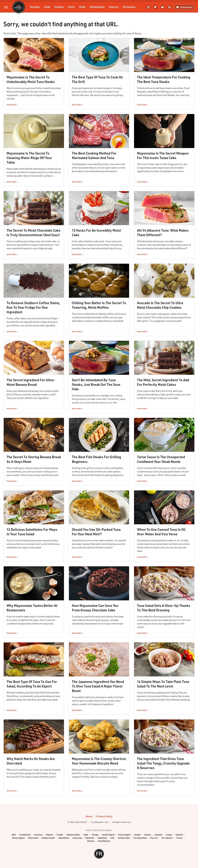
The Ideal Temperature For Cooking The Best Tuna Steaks (164, 79)
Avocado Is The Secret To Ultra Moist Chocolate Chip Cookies (160, 305)
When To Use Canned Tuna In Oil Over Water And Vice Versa (161, 532)
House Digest (124, 835)
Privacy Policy (104, 816)
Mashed (179, 835)
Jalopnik (158, 835)
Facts (71, 7)
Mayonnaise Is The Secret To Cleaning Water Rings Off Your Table (29, 158)
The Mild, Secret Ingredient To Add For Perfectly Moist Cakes (163, 382)
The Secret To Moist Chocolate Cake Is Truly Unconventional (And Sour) (34, 233)
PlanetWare (64, 838)
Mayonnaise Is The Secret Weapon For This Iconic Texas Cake (163, 155)
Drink (82, 7)
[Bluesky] (162, 7)
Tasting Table (124, 838)
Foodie (60, 835)
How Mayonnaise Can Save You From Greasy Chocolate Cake (95, 608)
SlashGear (102, 838)
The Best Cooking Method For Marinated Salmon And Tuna (94, 155)
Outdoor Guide (48, 838)
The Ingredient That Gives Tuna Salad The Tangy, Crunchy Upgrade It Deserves (163, 763)
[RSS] (169, 7)
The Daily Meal (140, 838)
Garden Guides (73, 835)
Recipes (35, 7)
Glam (86, 835)
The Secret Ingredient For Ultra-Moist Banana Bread (31, 382)
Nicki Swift (33, 838)
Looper (169, 835)
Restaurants (97, 7)
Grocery (114, 7)
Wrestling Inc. (104, 841)
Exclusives (129, 7)
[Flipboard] (155, 7)
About (89, 816)
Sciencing (77, 838)
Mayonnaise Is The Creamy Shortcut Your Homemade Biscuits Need (99, 761)
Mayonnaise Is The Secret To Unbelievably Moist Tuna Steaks (31, 79)
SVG (112, 838)
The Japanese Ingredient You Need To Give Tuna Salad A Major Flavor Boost (98, 686)
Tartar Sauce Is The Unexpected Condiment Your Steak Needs (161, 459)
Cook (47, 7)
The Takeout (167, 838)
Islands (148, 835)
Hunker (137, 835)
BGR (14, 835)
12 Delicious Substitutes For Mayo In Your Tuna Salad (32, 532)
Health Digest (108, 835)
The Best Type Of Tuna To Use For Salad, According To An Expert (32, 684)
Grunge (95, 835)
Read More (11, 105)
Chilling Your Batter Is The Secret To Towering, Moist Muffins (99, 305)
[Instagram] (148, 7)
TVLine (179, 838)
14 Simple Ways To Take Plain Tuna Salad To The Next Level (163, 684)
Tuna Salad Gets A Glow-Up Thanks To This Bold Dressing (164, 608)
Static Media (80, 822)
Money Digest (18, 838)
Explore (50, 835)
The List (154, 838)
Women (91, 841)
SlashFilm (90, 838)
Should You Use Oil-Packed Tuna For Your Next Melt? (96, 532)
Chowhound (25, 835)
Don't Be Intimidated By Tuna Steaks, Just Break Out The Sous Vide (96, 384)
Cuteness (38, 835)
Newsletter (184, 7)
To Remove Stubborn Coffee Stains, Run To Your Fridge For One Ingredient (33, 307)
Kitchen (59, 7)
